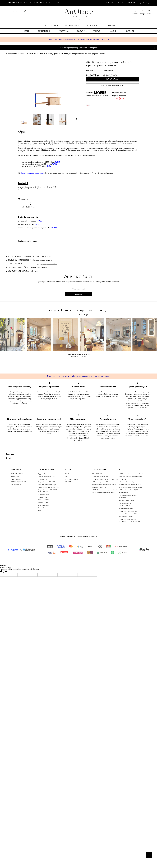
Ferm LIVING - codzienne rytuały (129, 511)
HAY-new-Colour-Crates (126, 501)
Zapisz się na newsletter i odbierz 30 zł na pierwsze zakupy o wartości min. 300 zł (78, 39)
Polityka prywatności (44, 495)
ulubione (135, 14)
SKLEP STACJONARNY (72, 479)
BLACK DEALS (123, 498)
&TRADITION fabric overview (101, 474)
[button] (77, 119)
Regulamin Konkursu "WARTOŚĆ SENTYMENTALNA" (48, 491)
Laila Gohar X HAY (124, 506)
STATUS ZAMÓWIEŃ (17, 474)
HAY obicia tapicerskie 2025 (101, 482)
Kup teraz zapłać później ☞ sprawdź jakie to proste (79, 48)
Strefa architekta (94, 26)
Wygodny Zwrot (43, 474)
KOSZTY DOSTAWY (44, 505)
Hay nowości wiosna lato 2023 (128, 495)
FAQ (39, 511)
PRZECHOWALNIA (17, 485)
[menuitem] (27, 31)
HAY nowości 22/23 (125, 503)
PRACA (67, 477)
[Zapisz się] (78, 294)
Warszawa (72, 315)
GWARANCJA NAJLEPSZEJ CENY (19, 3)
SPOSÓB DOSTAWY (44, 500)
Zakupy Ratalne (43, 508)
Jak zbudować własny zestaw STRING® (104, 485)
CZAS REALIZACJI (44, 497)
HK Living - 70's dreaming (127, 482)
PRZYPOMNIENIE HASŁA (19, 482)
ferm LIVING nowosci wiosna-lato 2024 (131, 477)
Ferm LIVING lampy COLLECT (128, 519)
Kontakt (112, 26)
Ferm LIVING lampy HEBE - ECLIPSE (130, 522)
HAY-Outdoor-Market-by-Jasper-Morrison (132, 474)
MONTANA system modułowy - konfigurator (105, 490)
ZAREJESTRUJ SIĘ (16, 479)
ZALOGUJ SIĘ (15, 477)
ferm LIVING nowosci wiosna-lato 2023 (131, 487)
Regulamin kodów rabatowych (47, 485)
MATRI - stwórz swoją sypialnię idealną (104, 493)
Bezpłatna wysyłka (44, 479)
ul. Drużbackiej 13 (82, 315)
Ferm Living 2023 (124, 493)
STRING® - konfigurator (99, 487)
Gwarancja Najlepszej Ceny (46, 477)
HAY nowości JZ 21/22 (126, 517)
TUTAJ (57, 162)
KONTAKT (68, 482)
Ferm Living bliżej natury (126, 509)
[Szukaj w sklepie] (15, 11)
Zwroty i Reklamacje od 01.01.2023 (49, 487)
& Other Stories (72, 26)
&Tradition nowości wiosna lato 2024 (130, 485)
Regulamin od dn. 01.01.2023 (46, 482)
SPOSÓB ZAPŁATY (44, 503)
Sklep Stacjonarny (50, 26)
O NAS (67, 474)
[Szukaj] (25, 11)
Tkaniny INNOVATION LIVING (101, 477)
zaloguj (143, 14)
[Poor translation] (5, 572)
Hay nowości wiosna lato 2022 (128, 514)
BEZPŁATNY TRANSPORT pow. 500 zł (47, 3)
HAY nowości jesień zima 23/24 (128, 490)
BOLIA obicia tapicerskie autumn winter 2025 (105, 479)
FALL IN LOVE (123, 479)
